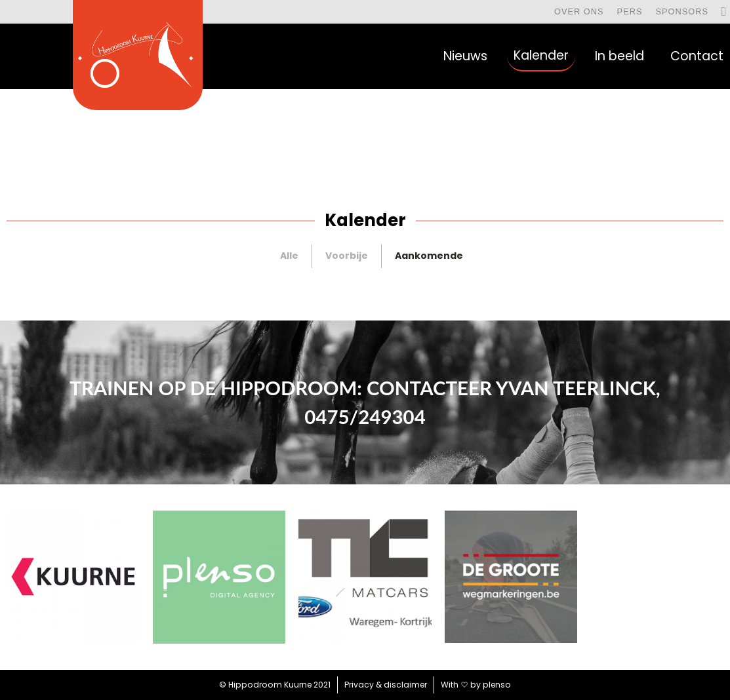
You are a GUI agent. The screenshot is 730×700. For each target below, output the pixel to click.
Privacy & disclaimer (386, 685)
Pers (630, 11)
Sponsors (682, 11)
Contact (697, 56)
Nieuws (465, 56)
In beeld (619, 56)
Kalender (541, 55)
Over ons (579, 11)
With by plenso (476, 685)
